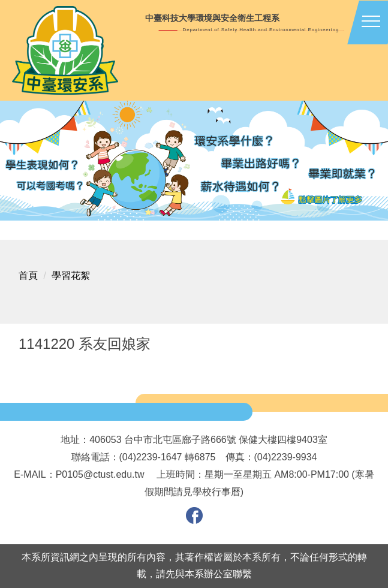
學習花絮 (71, 275)
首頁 (28, 275)
